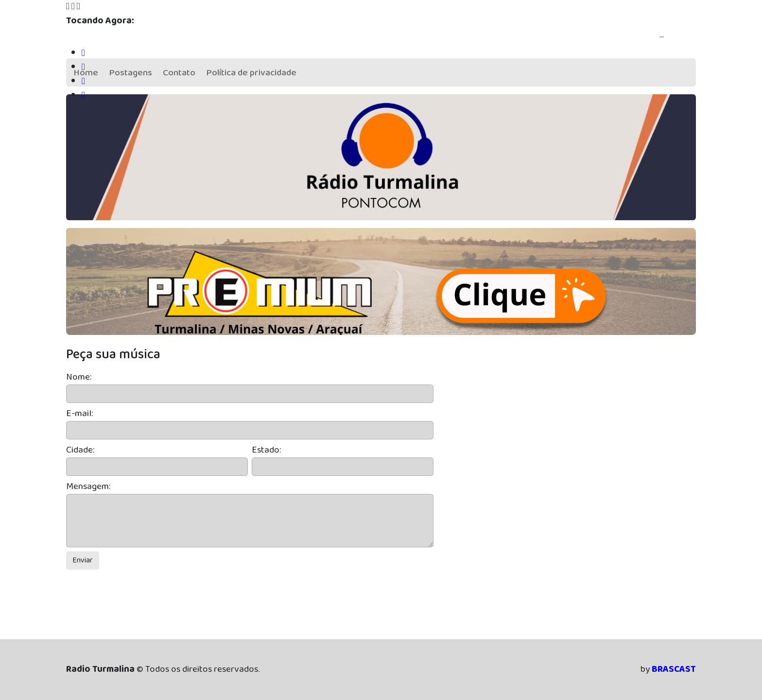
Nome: (79, 377)
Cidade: (80, 450)
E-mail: (79, 414)
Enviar (83, 560)
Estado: (266, 450)
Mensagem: (88, 487)
